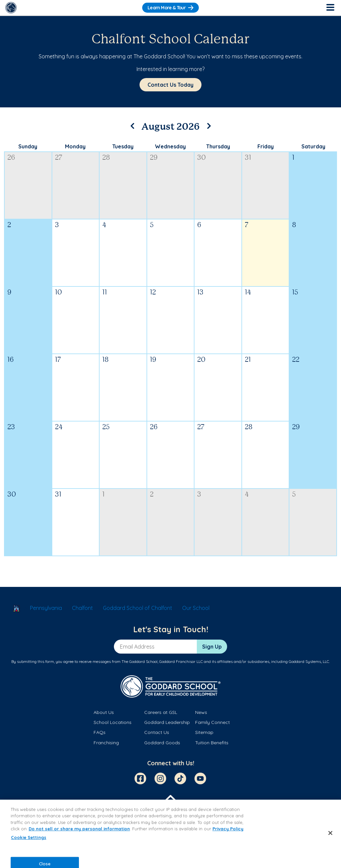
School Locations (113, 722)
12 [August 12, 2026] (153, 293)
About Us (104, 712)
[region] (170, 834)
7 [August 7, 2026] (247, 225)
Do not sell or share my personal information (79, 829)
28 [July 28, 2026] (106, 158)
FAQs (100, 732)
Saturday (313, 146)
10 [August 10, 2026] (58, 293)
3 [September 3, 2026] (199, 495)
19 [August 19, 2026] (153, 360)
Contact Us (157, 732)
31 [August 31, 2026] (58, 495)
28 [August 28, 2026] (249, 427)
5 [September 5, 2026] (294, 495)
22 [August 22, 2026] (296, 360)
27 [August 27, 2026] (201, 427)
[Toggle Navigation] (330, 8)
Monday (75, 146)
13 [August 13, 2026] (200, 293)
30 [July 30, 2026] (201, 158)
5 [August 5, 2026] (152, 225)
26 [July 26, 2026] (11, 158)
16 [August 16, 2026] (10, 360)
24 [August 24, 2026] (59, 427)
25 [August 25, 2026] (106, 427)
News (201, 712)
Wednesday (170, 146)
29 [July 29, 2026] (154, 158)
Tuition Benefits (212, 743)
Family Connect (212, 722)
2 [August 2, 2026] (9, 225)
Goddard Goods (162, 743)
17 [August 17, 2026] (58, 360)
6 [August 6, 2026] (199, 225)
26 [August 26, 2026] (154, 427)
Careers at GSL (161, 712)
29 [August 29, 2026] (296, 427)
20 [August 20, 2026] (201, 360)
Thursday (218, 146)
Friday (266, 146)
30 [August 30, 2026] (12, 495)
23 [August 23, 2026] (11, 427)
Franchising (106, 743)
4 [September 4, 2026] (247, 495)
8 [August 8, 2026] (294, 225)
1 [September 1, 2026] (103, 495)
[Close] (330, 833)
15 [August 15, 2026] (295, 293)
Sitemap (204, 732)
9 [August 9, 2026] (9, 293)
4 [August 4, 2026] (104, 225)
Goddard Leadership (167, 722)
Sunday (28, 146)
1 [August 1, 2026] (293, 158)
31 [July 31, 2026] (248, 158)
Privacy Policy (228, 829)
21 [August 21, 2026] (248, 360)
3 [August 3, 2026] (57, 225)
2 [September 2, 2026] (152, 495)
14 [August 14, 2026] (248, 293)
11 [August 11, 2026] (105, 293)
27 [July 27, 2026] (59, 158)
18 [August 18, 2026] (105, 360)
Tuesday (123, 146)
